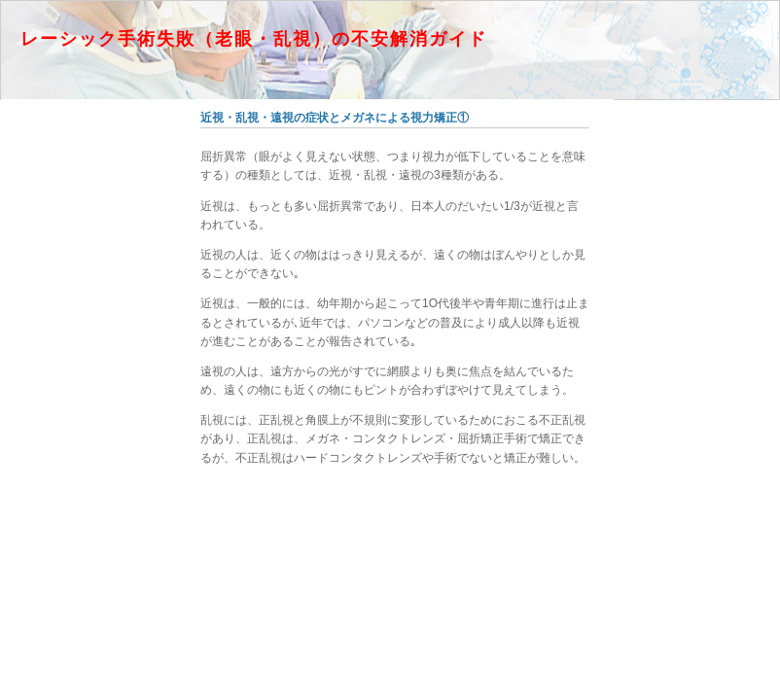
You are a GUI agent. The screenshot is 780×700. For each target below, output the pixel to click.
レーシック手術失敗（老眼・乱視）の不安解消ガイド (254, 39)
